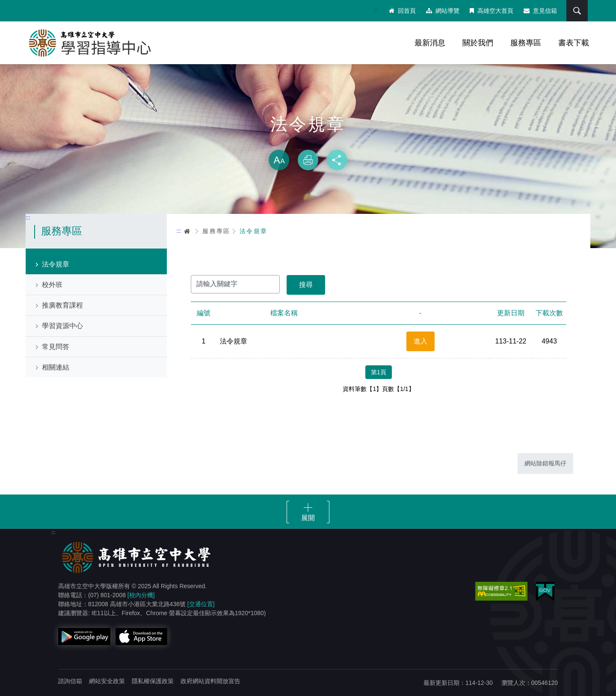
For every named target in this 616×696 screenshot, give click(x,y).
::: (376, 10)
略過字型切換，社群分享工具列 (308, 141)
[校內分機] (141, 595)
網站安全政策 (107, 681)
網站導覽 (443, 11)
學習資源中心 (62, 326)
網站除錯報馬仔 (545, 463)
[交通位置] (201, 604)
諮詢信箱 (70, 681)
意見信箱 (540, 11)
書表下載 (574, 43)
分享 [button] (337, 160)
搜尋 (577, 11)
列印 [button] (308, 160)
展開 (308, 518)
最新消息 (430, 43)
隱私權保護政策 (153, 681)
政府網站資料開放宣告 (210, 681)
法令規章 (56, 264)
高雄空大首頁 (492, 11)
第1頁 (379, 372)
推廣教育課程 (62, 305)
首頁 (187, 231)
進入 (421, 341)
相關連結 (56, 367)
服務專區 (526, 43)
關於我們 (478, 43)
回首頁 (402, 11)
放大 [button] (279, 160)
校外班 (52, 285)
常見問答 (56, 347)
